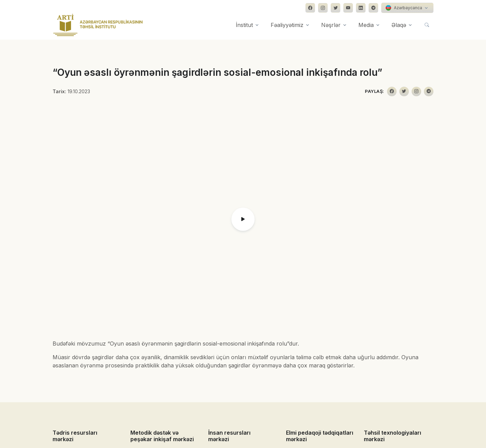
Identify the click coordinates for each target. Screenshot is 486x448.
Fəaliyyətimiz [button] (287, 25)
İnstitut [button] (244, 25)
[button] (243, 219)
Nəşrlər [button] (331, 25)
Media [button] (366, 25)
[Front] (98, 25)
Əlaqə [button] (399, 25)
